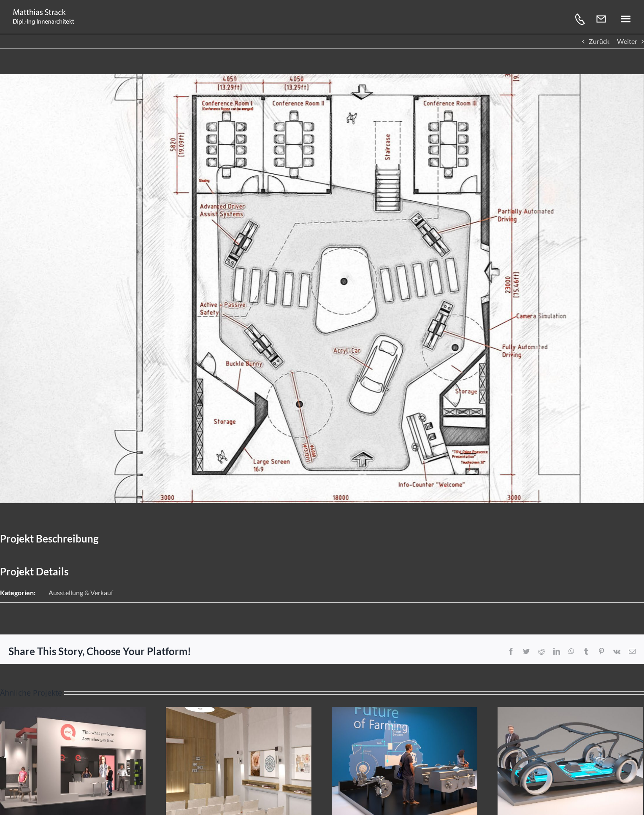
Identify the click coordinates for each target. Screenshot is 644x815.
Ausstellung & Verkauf (81, 592)
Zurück (599, 41)
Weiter (627, 41)
